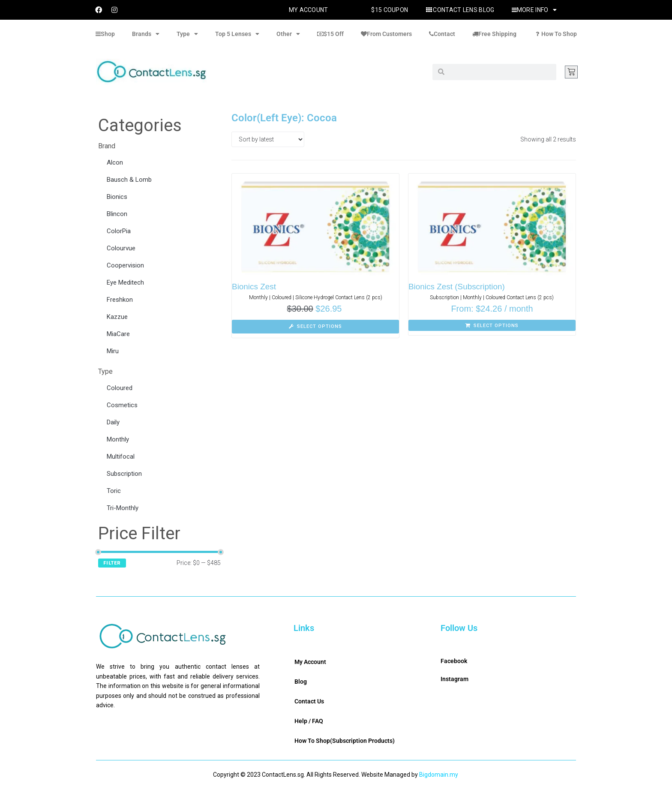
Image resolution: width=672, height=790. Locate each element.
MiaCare (118, 334)
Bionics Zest (254, 287)
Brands (146, 34)
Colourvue (121, 248)
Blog (301, 682)
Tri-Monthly (123, 508)
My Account (309, 10)
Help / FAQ (309, 721)
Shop (105, 34)
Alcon (115, 162)
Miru (113, 351)
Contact (442, 34)
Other (288, 34)
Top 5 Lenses (237, 34)
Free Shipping (494, 34)
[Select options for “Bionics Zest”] (315, 327)
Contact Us (309, 701)
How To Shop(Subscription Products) (345, 741)
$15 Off (330, 34)
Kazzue (117, 317)
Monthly (118, 439)
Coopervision (125, 265)
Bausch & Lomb (129, 180)
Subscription (124, 474)
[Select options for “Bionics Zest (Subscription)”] (492, 325)
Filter (112, 563)
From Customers (386, 34)
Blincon (117, 214)
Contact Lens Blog (460, 10)
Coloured (120, 388)
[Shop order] (268, 139)
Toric (114, 491)
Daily (113, 422)
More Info (534, 10)
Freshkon (120, 300)
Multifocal (121, 457)
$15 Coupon (390, 10)
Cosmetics (122, 405)
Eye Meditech (125, 282)
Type (187, 34)
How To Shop (555, 34)
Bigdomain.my (439, 775)
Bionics (117, 197)
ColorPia (119, 231)
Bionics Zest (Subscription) (457, 287)
